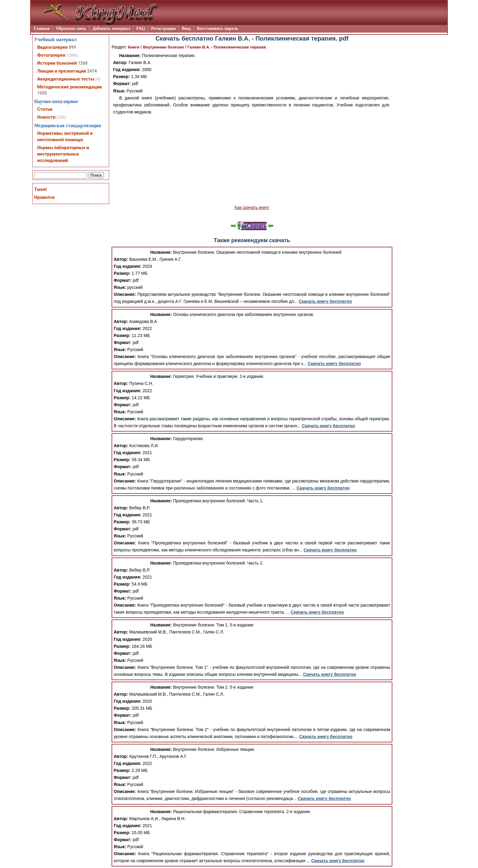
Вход (186, 29)
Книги (134, 47)
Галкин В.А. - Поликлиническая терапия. (227, 47)
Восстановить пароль (218, 29)
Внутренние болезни (163, 47)
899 (72, 47)
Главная (42, 29)
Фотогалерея (51, 55)
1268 (83, 63)
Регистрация (163, 29)
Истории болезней (57, 63)
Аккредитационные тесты (66, 79)
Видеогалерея (52, 47)
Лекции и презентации (62, 71)
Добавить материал (111, 29)
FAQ (141, 29)
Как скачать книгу (252, 207)
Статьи (45, 109)
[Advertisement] (252, 160)
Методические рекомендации (70, 87)
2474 (92, 71)
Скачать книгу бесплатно (325, 301)
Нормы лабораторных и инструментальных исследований (63, 154)
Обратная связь (71, 29)
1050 (42, 93)
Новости (46, 117)
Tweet (40, 189)
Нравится (44, 197)
